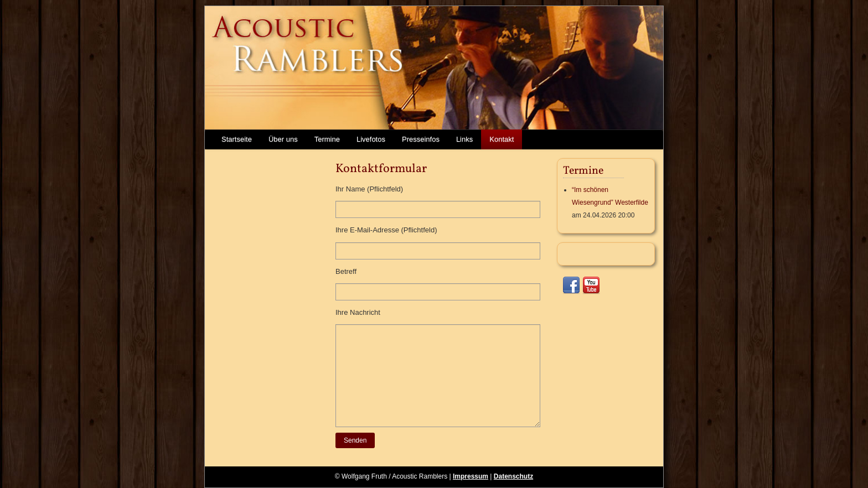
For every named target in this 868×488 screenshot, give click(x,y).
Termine (327, 139)
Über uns (283, 139)
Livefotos (371, 139)
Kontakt (502, 139)
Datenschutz (513, 476)
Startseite (237, 139)
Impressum (471, 476)
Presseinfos (421, 139)
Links (464, 139)
